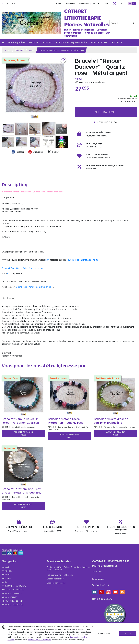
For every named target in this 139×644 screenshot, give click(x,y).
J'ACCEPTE (128, 633)
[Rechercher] (133, 23)
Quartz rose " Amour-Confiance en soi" (34, 287)
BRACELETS (20, 50)
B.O (47, 260)
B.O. (9, 273)
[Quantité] (80, 99)
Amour (31, 50)
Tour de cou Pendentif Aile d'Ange (82, 260)
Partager (18, 152)
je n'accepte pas (105, 633)
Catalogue (7, 571)
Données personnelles (56, 583)
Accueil (8, 50)
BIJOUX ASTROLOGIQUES (13, 605)
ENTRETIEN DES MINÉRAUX (13, 590)
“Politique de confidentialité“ (39, 640)
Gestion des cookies (55, 579)
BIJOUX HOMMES (9, 597)
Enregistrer (36, 152)
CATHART (6, 578)
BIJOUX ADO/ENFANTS (12, 593)
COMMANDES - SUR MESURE (14, 586)
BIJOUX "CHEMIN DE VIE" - (13, 601)
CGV (4, 582)
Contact (106, 3)
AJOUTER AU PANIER (106, 112)
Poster (53, 152)
